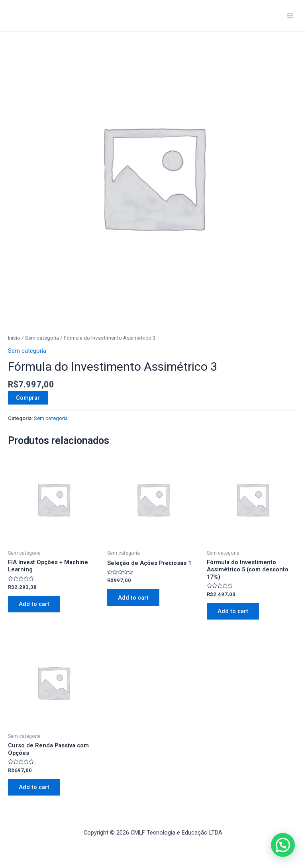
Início (14, 338)
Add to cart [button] (34, 604)
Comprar (28, 398)
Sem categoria (42, 338)
